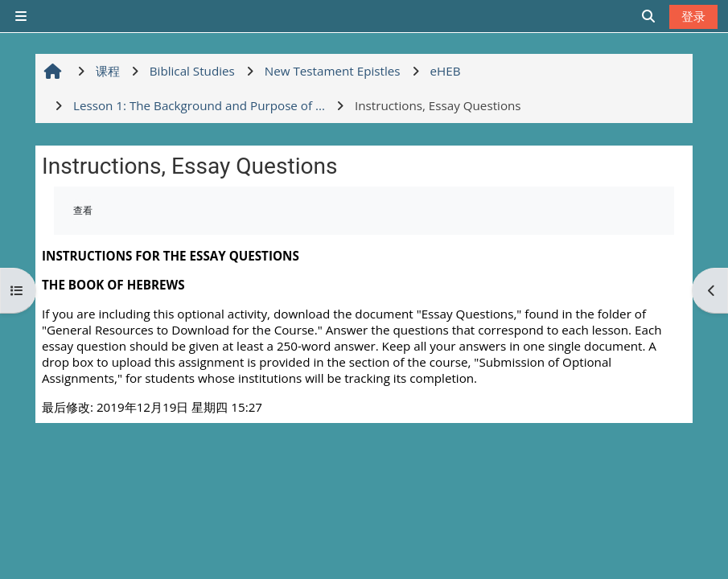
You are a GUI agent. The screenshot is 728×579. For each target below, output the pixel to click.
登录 (693, 16)
